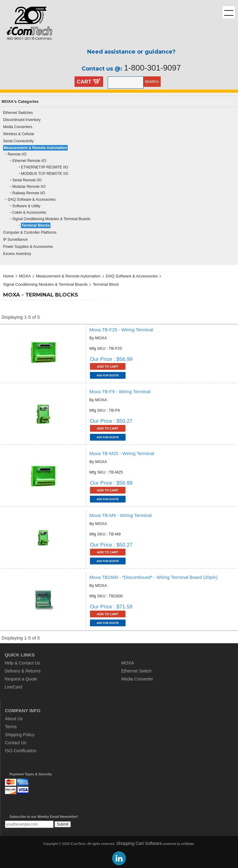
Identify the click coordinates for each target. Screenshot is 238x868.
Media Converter (137, 679)
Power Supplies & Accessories (28, 247)
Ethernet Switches (18, 113)
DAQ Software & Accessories (32, 200)
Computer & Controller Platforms (30, 232)
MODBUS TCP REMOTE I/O (45, 174)
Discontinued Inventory (22, 120)
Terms (11, 727)
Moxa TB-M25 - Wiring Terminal (122, 453)
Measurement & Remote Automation (35, 148)
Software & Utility (26, 206)
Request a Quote (21, 679)
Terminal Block (106, 284)
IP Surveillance (15, 240)
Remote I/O (17, 154)
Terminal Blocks (36, 225)
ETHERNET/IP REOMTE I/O (44, 167)
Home (8, 276)
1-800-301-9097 (152, 68)
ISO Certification (21, 751)
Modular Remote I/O (29, 187)
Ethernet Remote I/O (29, 161)
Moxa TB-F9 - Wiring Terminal (120, 392)
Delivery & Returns (23, 671)
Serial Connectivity (18, 141)
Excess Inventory (17, 254)
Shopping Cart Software (139, 843)
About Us (14, 719)
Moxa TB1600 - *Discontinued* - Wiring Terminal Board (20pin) (153, 577)
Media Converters (18, 127)
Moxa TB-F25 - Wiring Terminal (121, 330)
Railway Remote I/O (29, 193)
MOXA (25, 276)
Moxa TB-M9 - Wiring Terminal (120, 515)
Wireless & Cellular (19, 134)
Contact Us (16, 743)
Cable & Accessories (29, 212)
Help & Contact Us (22, 663)
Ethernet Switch (136, 671)
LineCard (13, 687)
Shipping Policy (20, 735)
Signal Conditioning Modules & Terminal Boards (51, 219)
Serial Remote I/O (27, 180)
